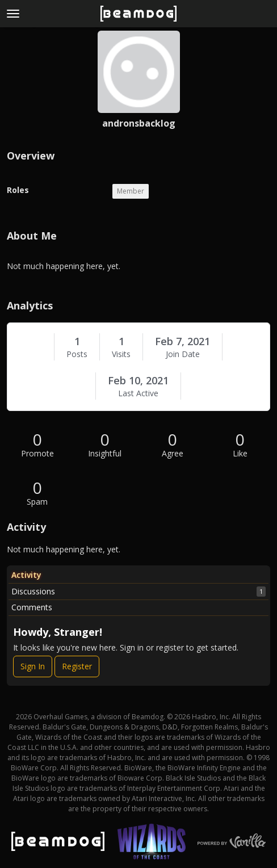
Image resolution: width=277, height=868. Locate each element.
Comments (32, 607)
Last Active (138, 393)
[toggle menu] (13, 14)
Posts (77, 354)
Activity (26, 575)
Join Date (183, 354)
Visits (121, 354)
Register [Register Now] (77, 666)
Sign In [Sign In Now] (33, 666)
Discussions (138, 592)
